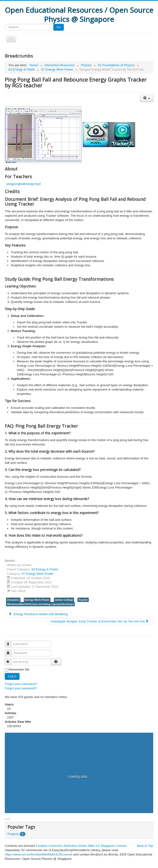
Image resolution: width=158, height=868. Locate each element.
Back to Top (145, 846)
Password (10, 651)
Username (10, 642)
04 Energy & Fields (45, 569)
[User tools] (147, 98)
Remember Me (19, 669)
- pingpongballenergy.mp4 (23, 184)
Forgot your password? (21, 688)
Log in (12, 676)
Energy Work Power (37, 600)
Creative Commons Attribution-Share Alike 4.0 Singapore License (81, 846)
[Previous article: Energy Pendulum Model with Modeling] (38, 614)
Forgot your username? (21, 684)
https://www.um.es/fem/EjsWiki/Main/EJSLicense (39, 854)
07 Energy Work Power (37, 574)
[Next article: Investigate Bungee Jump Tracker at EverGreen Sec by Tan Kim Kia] (100, 621)
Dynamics (13, 600)
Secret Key (10, 660)
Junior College (64, 600)
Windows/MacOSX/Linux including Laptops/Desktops (40, 604)
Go (59, 27)
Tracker (83, 600)
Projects (13, 834)
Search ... (5, 24)
